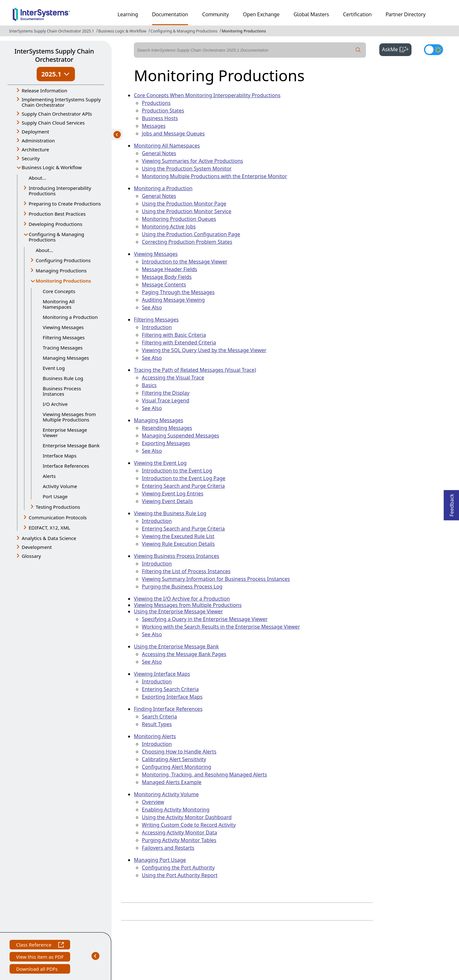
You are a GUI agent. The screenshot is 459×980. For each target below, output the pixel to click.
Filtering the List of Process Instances (186, 571)
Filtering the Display (166, 393)
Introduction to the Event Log (177, 471)
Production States (163, 111)
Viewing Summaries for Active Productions (192, 161)
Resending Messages (167, 428)
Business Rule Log (63, 378)
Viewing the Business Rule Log (170, 513)
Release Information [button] (44, 90)
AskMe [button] (397, 49)
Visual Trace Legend (166, 400)
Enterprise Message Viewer (65, 432)
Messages (154, 126)
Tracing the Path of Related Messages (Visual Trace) (195, 370)
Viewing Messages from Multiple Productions (69, 417)
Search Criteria (159, 717)
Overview (153, 802)
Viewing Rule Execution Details (178, 544)
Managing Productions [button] (61, 270)
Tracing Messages (63, 348)
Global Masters (311, 14)
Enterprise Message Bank (71, 445)
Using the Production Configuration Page (191, 234)
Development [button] (37, 547)
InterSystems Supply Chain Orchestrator (54, 55)
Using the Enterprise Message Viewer (178, 611)
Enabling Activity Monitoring (176, 810)
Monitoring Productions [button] (63, 281)
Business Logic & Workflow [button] (52, 167)
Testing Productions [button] (58, 507)
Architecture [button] (35, 149)
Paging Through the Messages (178, 292)
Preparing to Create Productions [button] (65, 204)
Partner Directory (406, 14)
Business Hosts (160, 118)
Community (215, 14)
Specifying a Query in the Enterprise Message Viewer (205, 619)
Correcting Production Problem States (187, 242)
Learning (128, 14)
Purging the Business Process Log (182, 587)
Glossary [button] (31, 556)
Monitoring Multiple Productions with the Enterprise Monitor (215, 176)
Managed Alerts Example (172, 782)
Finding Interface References (168, 709)
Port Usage (55, 496)
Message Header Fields (169, 269)
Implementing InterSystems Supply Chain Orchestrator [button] (61, 102)
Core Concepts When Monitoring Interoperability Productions (207, 95)
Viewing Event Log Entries (173, 494)
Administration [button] (38, 141)
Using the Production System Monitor (187, 169)
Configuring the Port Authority (178, 868)
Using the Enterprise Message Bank (176, 646)
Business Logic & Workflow (122, 31)
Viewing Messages (63, 327)
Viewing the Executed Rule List (178, 536)
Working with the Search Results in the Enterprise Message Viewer (221, 627)
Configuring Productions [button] (63, 260)
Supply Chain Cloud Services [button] (53, 123)
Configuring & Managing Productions (184, 31)
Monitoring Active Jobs (169, 227)
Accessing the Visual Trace (173, 378)
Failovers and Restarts (168, 848)
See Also (152, 307)
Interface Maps (60, 456)
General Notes (159, 153)
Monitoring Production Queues (179, 219)
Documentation (170, 14)
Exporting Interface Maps (172, 697)
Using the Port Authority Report (180, 875)
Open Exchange (261, 14)
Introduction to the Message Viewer (185, 262)
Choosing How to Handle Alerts (179, 752)
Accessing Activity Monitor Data (179, 832)
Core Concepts (59, 291)
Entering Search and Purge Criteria (183, 486)
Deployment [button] (35, 132)
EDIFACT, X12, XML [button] (49, 528)
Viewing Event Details (167, 501)
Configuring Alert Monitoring (177, 767)
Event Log (54, 368)
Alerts (49, 476)
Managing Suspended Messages (181, 436)
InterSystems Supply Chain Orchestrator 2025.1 (52, 31)
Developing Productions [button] (55, 224)
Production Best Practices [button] (57, 214)
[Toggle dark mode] (433, 50)
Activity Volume (60, 486)
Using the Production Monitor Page (184, 204)
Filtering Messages (64, 337)
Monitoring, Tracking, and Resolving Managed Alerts (204, 775)
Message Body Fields (167, 277)
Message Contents (164, 285)
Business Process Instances (62, 391)
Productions (156, 103)
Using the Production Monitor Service (187, 211)
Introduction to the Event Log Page (184, 478)
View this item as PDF (40, 958)
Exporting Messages (166, 443)
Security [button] (31, 158)
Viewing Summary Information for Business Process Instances (216, 579)
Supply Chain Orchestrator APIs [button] (57, 114)
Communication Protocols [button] (58, 517)
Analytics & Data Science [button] (49, 538)
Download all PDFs (37, 970)
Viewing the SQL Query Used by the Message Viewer (204, 350)
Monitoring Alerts (155, 736)
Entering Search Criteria (170, 689)
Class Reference (40, 945)
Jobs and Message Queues (173, 133)
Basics (149, 385)
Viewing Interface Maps (162, 674)
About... (37, 178)
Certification (357, 14)
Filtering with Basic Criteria (174, 335)
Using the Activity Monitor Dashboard (187, 817)
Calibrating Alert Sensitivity (174, 759)
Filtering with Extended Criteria (179, 342)
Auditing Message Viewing (173, 300)
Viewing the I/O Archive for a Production (182, 599)
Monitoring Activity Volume (166, 794)
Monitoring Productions (244, 31)
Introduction (157, 327)
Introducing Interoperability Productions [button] (60, 191)
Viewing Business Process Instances (176, 556)
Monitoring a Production (70, 317)
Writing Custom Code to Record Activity (189, 825)
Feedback (452, 503)
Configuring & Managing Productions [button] (56, 237)
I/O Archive (55, 404)
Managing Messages (66, 358)
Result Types (157, 724)
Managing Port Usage (160, 860)
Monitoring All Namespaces (59, 304)
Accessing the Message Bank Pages (184, 654)
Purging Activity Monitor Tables (179, 840)
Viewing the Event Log (160, 463)
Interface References (66, 466)
